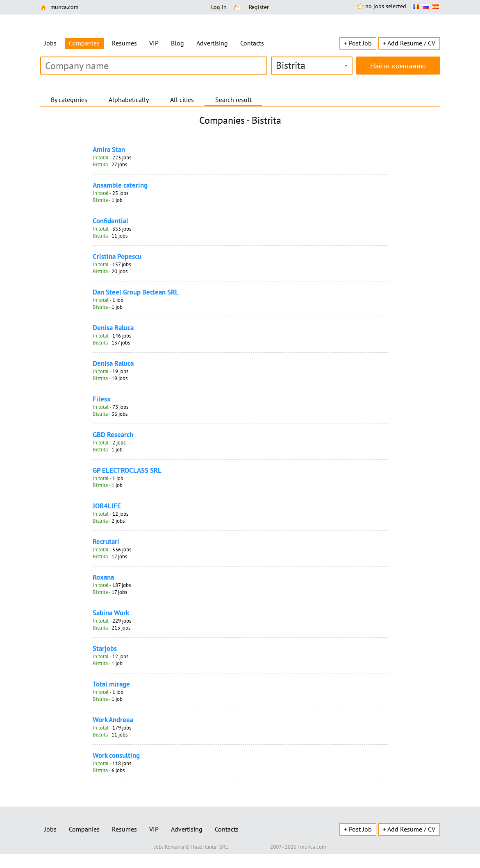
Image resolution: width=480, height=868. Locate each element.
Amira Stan (109, 150)
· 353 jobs (112, 229)
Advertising (212, 43)
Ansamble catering (120, 185)
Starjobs (105, 648)
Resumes (124, 43)
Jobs (50, 43)
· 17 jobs (110, 556)
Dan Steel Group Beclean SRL (136, 292)
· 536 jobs (112, 550)
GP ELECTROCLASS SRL (127, 470)
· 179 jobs (112, 728)
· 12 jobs (110, 514)
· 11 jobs (110, 236)
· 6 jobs (109, 770)
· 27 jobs (110, 164)
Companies (84, 829)
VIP (154, 43)
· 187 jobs (112, 585)
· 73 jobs (110, 407)
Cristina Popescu (117, 256)
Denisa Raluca (113, 328)
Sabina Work (111, 613)
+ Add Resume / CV (409, 43)
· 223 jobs (112, 158)
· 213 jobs (111, 628)
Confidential (110, 221)
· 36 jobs (110, 414)
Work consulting (116, 755)
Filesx (102, 399)
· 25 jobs (110, 193)
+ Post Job (358, 43)
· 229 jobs (112, 621)
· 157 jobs (112, 264)
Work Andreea (113, 720)
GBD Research (113, 435)
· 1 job (108, 200)
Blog (177, 43)
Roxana (103, 577)
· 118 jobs (112, 763)
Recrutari (106, 542)
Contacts (252, 43)
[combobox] (312, 66)
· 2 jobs (109, 443)
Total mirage (111, 684)
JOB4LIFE (107, 506)
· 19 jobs (110, 371)
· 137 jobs (111, 343)
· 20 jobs (110, 271)
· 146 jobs (112, 336)
